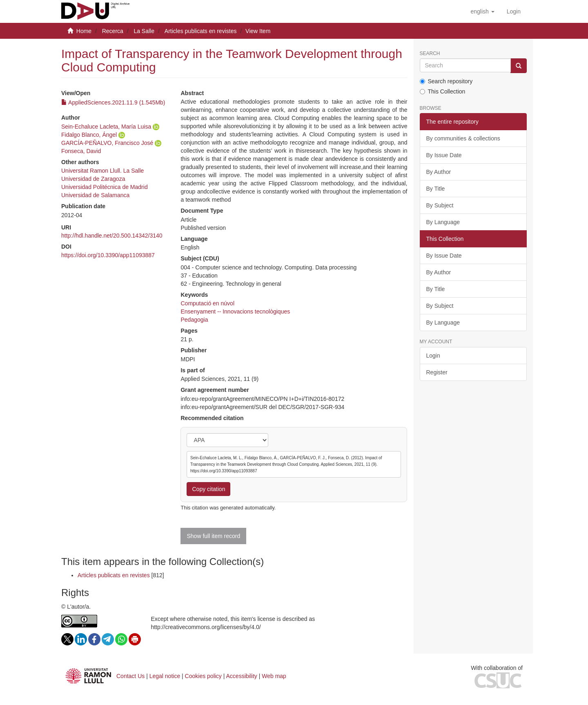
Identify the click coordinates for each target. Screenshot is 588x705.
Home (84, 31)
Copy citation (208, 489)
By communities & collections (463, 138)
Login (433, 356)
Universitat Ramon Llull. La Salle (102, 171)
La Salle (144, 31)
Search (430, 54)
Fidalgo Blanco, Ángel (89, 135)
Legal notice (165, 676)
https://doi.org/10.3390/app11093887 (108, 255)
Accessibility (242, 676)
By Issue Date (444, 155)
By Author (439, 172)
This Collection (443, 91)
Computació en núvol (207, 303)
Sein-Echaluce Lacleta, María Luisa (106, 127)
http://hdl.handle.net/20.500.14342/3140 (112, 236)
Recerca (113, 31)
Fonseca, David (81, 151)
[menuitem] (514, 11)
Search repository (446, 81)
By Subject (440, 205)
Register (437, 372)
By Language (443, 222)
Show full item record (213, 536)
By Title (436, 189)
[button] (482, 11)
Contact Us (130, 676)
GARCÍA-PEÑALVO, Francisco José (107, 143)
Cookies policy (203, 676)
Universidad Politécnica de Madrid (105, 187)
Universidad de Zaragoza (93, 179)
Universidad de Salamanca (95, 195)
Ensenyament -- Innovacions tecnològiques (235, 311)
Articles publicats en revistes (201, 31)
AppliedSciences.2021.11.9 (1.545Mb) (113, 102)
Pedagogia (194, 320)
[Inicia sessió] (514, 11)
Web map (274, 676)
